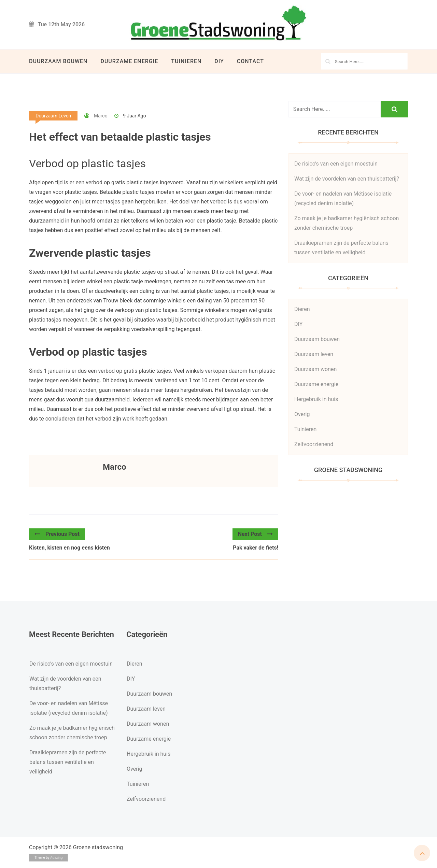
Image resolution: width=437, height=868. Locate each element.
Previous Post (57, 534)
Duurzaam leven (53, 116)
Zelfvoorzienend (314, 444)
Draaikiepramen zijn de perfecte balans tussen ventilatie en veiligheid (68, 762)
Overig (302, 414)
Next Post (255, 534)
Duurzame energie (129, 61)
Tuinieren (186, 61)
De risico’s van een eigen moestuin (336, 164)
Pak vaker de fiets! (256, 548)
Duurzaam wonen (315, 369)
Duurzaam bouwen (58, 61)
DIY (219, 61)
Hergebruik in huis (316, 399)
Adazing (56, 858)
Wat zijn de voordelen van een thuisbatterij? (347, 179)
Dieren (302, 309)
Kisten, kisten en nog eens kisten (69, 548)
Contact (250, 61)
